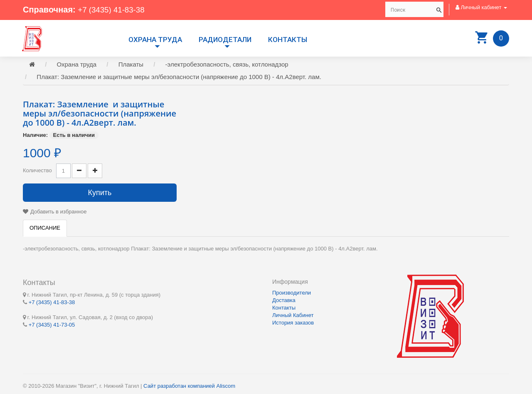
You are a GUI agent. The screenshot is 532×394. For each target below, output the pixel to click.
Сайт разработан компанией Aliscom (189, 386)
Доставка (284, 300)
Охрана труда (155, 40)
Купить (100, 194)
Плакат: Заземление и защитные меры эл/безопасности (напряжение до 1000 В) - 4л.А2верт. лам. (179, 78)
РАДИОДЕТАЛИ (225, 40)
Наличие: (35, 136)
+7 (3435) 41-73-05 (52, 324)
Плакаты (131, 66)
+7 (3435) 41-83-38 (113, 10)
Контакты (288, 40)
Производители (292, 293)
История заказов (293, 323)
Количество (37, 172)
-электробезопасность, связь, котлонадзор (227, 66)
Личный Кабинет (293, 315)
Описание (45, 229)
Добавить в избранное (58, 213)
